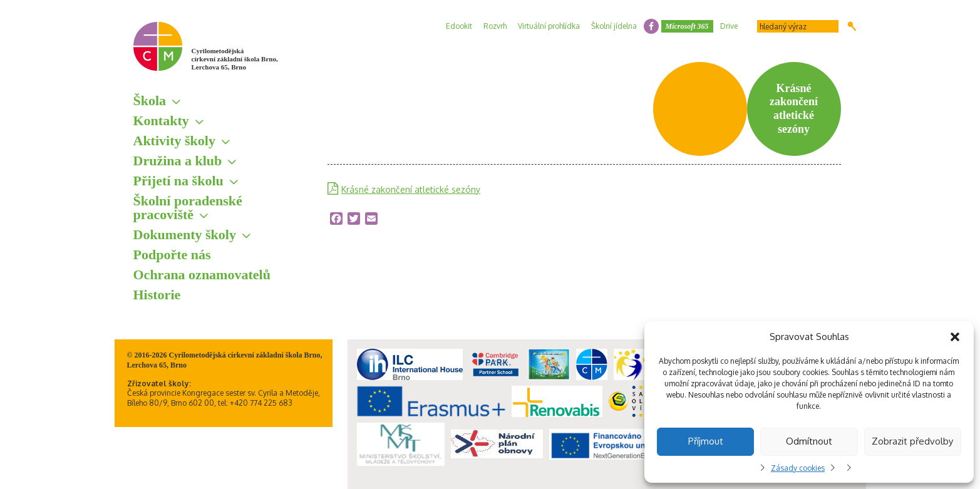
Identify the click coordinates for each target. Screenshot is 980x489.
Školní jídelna (614, 26)
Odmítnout (809, 441)
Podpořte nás (172, 255)
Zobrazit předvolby (912, 441)
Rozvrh (495, 26)
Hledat (852, 26)
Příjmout (706, 441)
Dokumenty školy (185, 234)
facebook (651, 26)
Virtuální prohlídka (549, 26)
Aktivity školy (174, 141)
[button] (955, 337)
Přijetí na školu (178, 181)
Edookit (459, 26)
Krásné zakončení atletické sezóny (411, 189)
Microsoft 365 (687, 26)
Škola (150, 100)
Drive (729, 26)
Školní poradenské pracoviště (188, 208)
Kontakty (161, 121)
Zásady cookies (798, 468)
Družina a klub (178, 161)
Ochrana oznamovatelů (202, 275)
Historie (157, 295)
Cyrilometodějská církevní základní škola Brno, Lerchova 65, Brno (235, 59)
